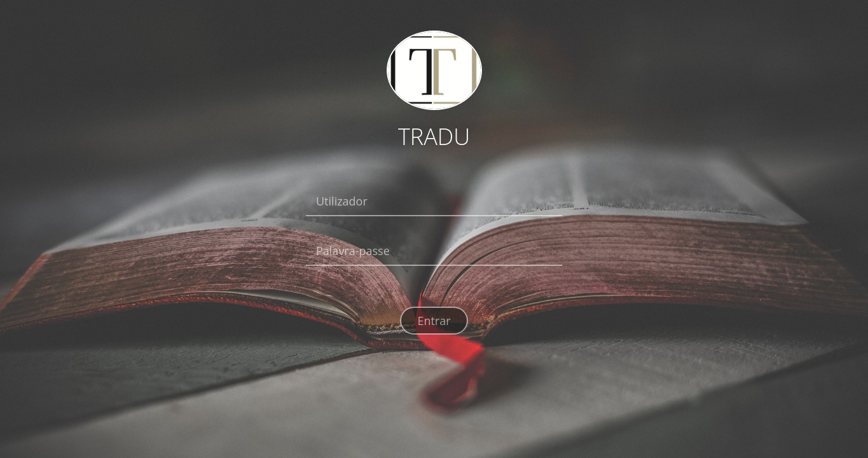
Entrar (434, 321)
